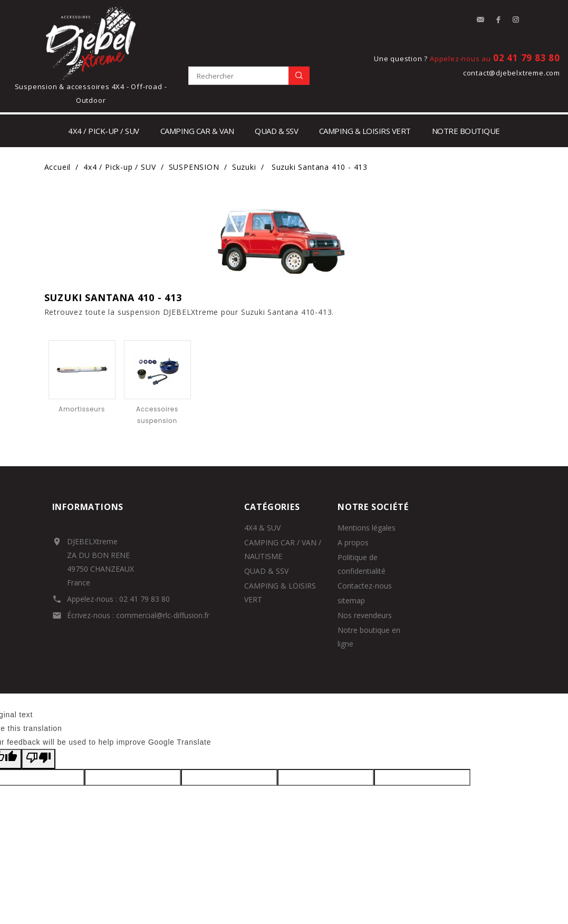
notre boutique (466, 131)
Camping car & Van (197, 131)
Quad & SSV (276, 131)
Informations (88, 507)
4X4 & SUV (262, 528)
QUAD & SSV (266, 571)
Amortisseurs (82, 409)
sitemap (351, 600)
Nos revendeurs (365, 615)
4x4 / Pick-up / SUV (104, 131)
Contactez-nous (365, 586)
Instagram (516, 20)
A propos (353, 542)
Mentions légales (367, 528)
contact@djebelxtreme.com (512, 73)
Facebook (498, 20)
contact (480, 20)
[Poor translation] (38, 759)
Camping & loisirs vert (365, 131)
